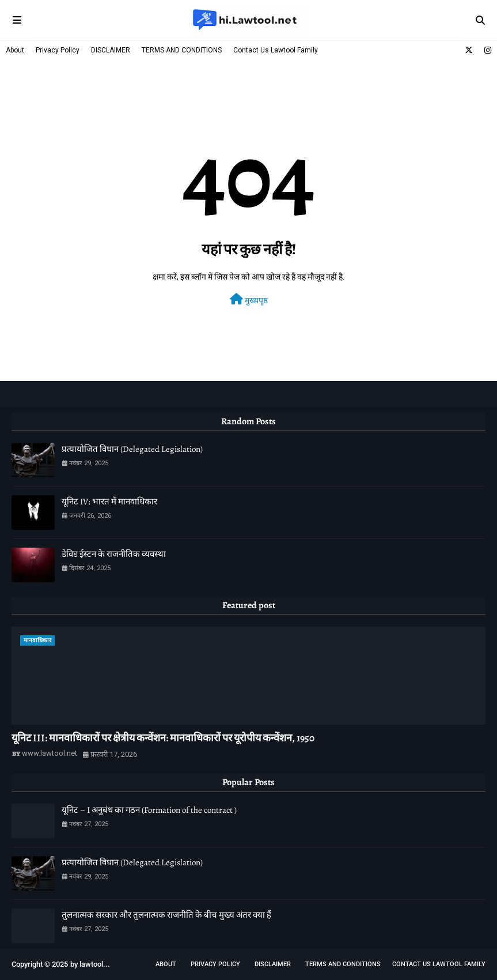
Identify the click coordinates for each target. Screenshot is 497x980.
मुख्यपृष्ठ (249, 299)
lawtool (91, 964)
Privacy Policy (58, 50)
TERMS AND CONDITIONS (182, 50)
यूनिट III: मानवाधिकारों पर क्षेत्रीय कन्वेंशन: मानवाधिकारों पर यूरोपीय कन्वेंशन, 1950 (163, 738)
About (15, 50)
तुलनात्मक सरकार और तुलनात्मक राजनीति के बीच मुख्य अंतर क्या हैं (166, 915)
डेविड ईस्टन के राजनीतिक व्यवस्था (114, 554)
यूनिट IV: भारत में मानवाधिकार (109, 502)
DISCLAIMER (111, 50)
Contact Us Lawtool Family (276, 50)
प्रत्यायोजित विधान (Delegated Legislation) (132, 449)
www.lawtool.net (50, 753)
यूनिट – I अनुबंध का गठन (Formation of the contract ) (149, 810)
